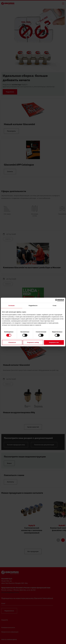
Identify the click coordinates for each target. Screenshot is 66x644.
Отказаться (12, 342)
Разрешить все (54, 342)
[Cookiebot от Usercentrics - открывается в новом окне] (56, 300)
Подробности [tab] (33, 306)
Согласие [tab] (11, 306)
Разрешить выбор (33, 342)
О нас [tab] (55, 306)
